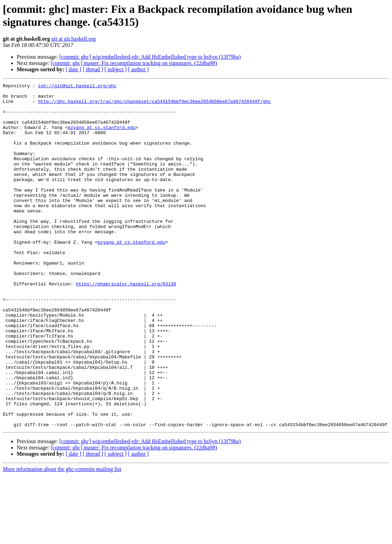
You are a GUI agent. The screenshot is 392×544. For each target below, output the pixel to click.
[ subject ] (116, 69)
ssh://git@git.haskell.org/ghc (77, 87)
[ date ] (73, 69)
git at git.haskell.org (74, 39)
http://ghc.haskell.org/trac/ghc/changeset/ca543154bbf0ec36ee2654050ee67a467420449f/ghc (154, 105)
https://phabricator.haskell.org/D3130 (126, 324)
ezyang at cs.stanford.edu (102, 137)
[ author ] (139, 69)
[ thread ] (93, 69)
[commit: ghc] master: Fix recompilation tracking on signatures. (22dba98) (134, 63)
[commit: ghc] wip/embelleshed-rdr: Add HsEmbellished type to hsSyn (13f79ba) (150, 57)
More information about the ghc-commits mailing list (62, 538)
